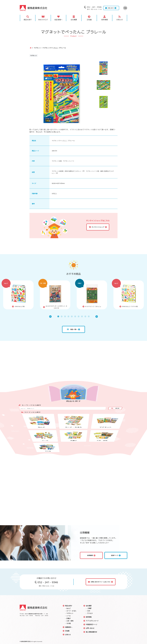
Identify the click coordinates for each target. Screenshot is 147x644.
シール (69, 616)
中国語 (125, 8)
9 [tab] (85, 316)
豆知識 (89, 20)
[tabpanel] (18, 295)
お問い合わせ (111, 8)
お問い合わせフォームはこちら (101, 582)
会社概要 (74, 20)
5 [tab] (72, 316)
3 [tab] (65, 316)
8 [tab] (82, 316)
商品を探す (28, 20)
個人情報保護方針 (91, 632)
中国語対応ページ (91, 624)
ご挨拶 (89, 608)
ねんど (6, 283)
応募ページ (115, 555)
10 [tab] (89, 316)
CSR (89, 611)
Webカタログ (43, 20)
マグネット (37, 48)
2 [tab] (62, 316)
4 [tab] (68, 316)
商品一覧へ (72, 329)
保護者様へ (58, 20)
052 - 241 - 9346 (48, 582)
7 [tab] (79, 316)
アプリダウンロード (92, 621)
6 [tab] (75, 316)
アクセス (90, 613)
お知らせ (120, 20)
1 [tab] (58, 316)
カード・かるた (71, 611)
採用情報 (105, 20)
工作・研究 (43, 283)
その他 (69, 623)
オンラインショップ (98, 227)
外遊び (80, 283)
